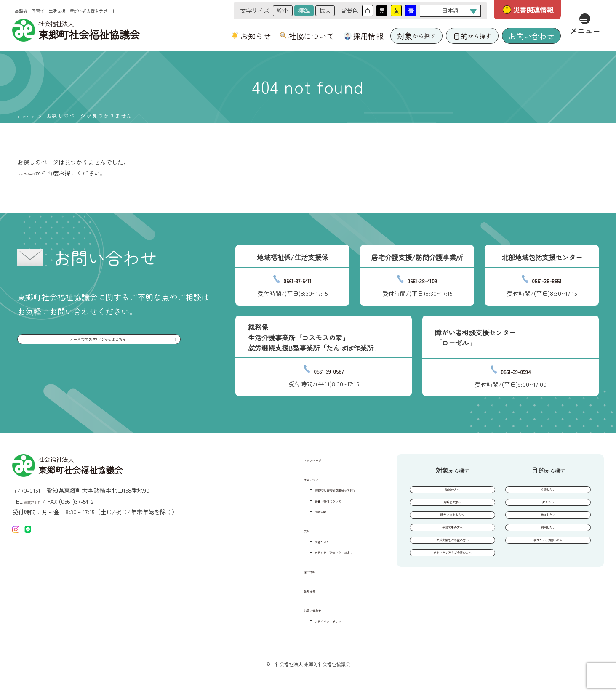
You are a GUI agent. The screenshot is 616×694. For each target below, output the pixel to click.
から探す (416, 36)
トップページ (35, 116)
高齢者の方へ (452, 511)
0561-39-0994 (516, 370)
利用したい (548, 550)
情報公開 (285, 511)
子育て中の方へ (452, 550)
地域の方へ (452, 492)
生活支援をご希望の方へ (452, 569)
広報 (268, 530)
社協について (311, 36)
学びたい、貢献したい (548, 569)
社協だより (288, 541)
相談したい (548, 492)
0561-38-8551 (547, 279)
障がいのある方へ (452, 531)
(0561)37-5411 (42, 501)
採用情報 (368, 36)
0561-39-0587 (329, 369)
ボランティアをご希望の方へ (452, 588)
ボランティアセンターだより (312, 551)
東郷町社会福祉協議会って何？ (315, 489)
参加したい (548, 531)
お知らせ (256, 36)
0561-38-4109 (422, 279)
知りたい (548, 511)
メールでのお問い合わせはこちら (97, 344)
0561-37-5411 (297, 279)
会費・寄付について (300, 500)
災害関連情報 (533, 10)
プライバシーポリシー (303, 620)
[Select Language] (450, 11)
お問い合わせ (531, 36)
